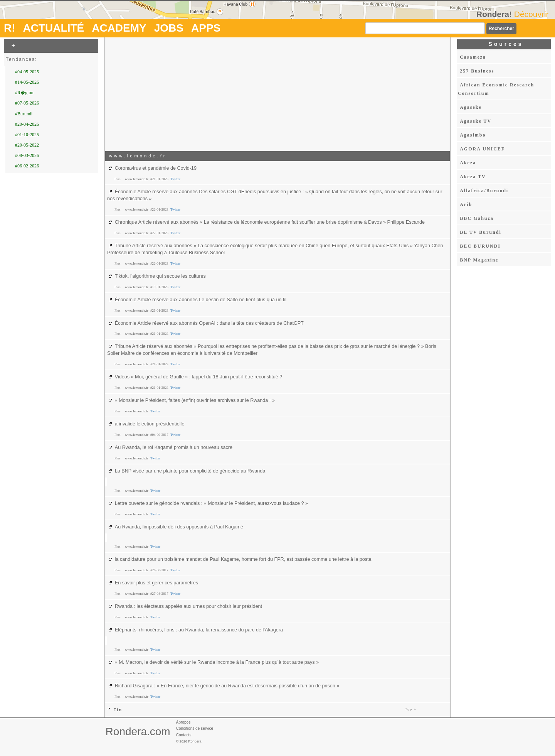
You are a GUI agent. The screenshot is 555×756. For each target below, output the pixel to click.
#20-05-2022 (27, 145)
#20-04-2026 (27, 124)
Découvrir (531, 14)
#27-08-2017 (160, 594)
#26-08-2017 (160, 570)
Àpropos (183, 722)
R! (10, 28)
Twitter (175, 179)
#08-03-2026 (27, 155)
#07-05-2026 (27, 103)
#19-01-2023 (160, 287)
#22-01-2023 (160, 209)
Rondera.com (138, 732)
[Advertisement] (277, 94)
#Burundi (24, 114)
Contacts (184, 735)
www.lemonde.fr (137, 179)
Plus (118, 179)
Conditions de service (195, 728)
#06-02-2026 (27, 166)
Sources (506, 44)
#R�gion (24, 93)
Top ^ (411, 710)
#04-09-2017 (160, 435)
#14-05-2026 (27, 82)
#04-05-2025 (27, 72)
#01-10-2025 (27, 135)
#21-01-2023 (160, 179)
